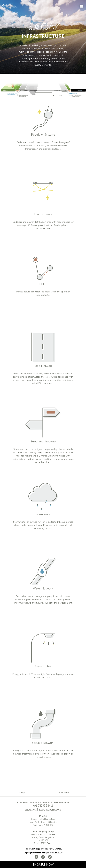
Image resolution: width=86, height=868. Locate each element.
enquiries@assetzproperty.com (43, 810)
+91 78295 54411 (43, 806)
